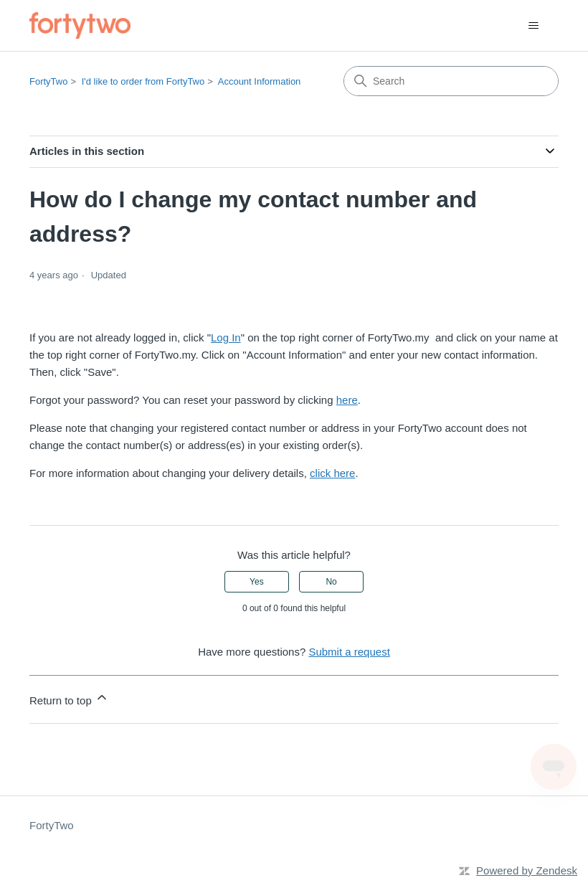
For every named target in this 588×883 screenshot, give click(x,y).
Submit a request (349, 652)
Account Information (260, 81)
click (322, 473)
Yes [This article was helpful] (257, 582)
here (347, 400)
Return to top (69, 698)
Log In (226, 337)
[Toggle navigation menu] (533, 26)
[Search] (451, 81)
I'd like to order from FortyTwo (143, 81)
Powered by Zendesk (527, 870)
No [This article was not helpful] (331, 582)
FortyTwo (48, 81)
